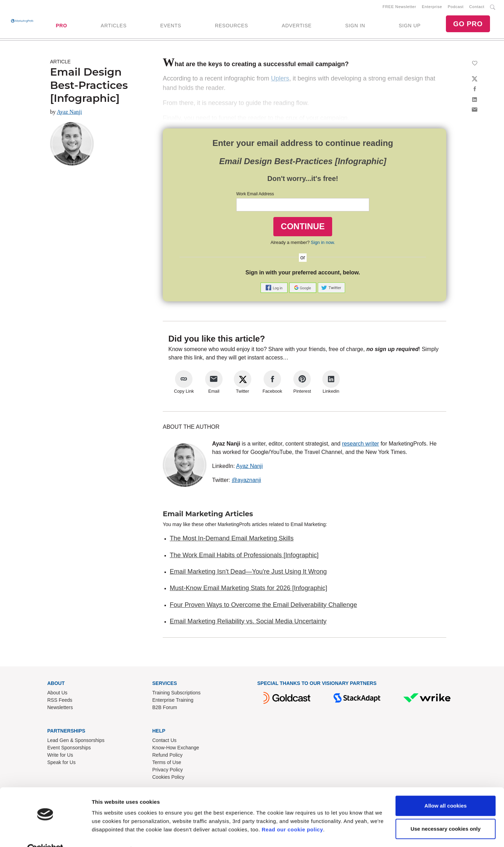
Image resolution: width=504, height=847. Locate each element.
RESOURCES (232, 26)
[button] (275, 289)
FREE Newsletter (399, 7)
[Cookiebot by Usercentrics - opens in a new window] (45, 833)
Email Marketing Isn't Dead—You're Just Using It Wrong (248, 573)
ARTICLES (114, 26)
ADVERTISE (297, 26)
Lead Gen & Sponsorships (76, 742)
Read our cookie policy (292, 814)
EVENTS (171, 26)
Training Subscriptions (176, 694)
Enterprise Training (173, 701)
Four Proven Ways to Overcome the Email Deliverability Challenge (263, 606)
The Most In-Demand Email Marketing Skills (232, 540)
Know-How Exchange (176, 749)
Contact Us (164, 742)
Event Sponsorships (69, 749)
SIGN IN (355, 26)
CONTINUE (303, 228)
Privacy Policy (167, 771)
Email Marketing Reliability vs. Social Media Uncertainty (248, 623)
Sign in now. (323, 244)
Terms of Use (167, 764)
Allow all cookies (446, 790)
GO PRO (468, 24)
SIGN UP (409, 26)
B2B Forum (165, 709)
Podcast (456, 7)
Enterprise (432, 7)
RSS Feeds (60, 701)
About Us (57, 694)
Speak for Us (61, 764)
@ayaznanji (246, 481)
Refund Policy (167, 756)
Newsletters (60, 709)
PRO (61, 26)
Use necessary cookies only (446, 813)
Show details (108, 833)
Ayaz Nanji (69, 113)
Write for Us (60, 756)
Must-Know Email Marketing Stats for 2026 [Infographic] (248, 589)
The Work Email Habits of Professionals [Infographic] (244, 556)
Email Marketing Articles (208, 515)
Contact (477, 7)
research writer (360, 445)
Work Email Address (255, 195)
